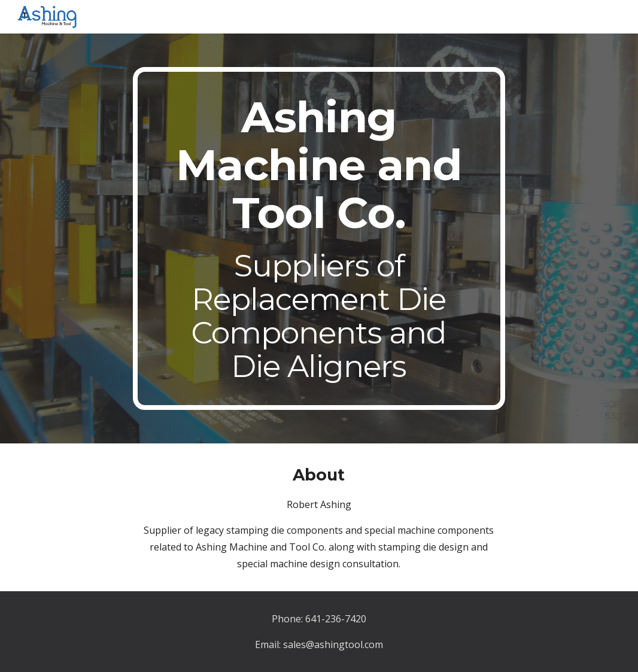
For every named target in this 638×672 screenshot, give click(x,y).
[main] (319, 238)
